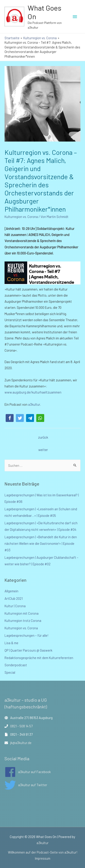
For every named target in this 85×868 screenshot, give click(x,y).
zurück (43, 437)
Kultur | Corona (15, 606)
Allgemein (11, 591)
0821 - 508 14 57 (21, 726)
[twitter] (26, 785)
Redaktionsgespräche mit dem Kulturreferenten (39, 658)
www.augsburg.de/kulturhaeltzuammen (33, 392)
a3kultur (34, 404)
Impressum (43, 858)
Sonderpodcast (16, 665)
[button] (10, 418)
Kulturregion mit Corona (22, 613)
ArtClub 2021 (14, 598)
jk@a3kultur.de (21, 743)
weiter (43, 450)
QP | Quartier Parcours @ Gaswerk (28, 650)
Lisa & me (11, 643)
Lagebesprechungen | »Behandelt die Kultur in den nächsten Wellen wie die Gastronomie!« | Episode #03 (41, 543)
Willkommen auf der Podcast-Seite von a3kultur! (43, 852)
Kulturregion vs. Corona (21, 217)
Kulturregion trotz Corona (23, 621)
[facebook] (28, 772)
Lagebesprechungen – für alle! (26, 635)
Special (10, 672)
